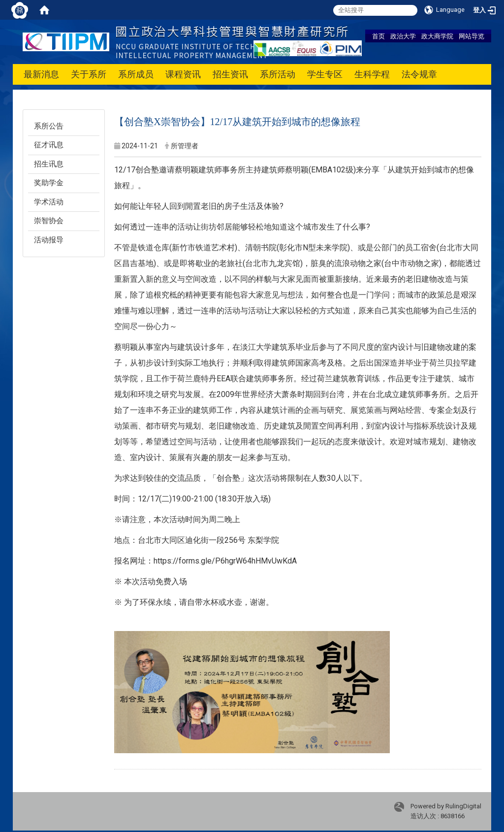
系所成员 (136, 74)
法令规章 (419, 74)
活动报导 (49, 240)
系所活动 (278, 74)
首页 (378, 36)
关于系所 (89, 74)
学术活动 (49, 202)
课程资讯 (183, 74)
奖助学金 (49, 183)
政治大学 (403, 36)
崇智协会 (49, 221)
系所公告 (49, 126)
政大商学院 (437, 36)
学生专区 (325, 74)
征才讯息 (49, 145)
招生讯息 (49, 164)
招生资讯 (230, 74)
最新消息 (41, 74)
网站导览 (472, 36)
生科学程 (372, 74)
